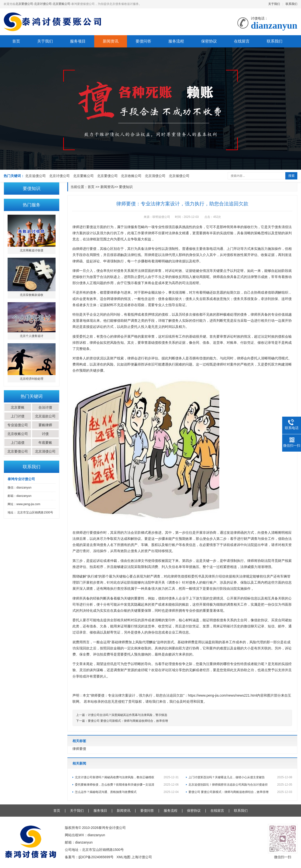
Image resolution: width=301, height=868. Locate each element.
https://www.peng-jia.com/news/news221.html (222, 695)
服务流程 (176, 41)
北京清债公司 (155, 176)
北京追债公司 (35, 176)
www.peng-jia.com (28, 504)
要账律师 (45, 425)
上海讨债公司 (142, 857)
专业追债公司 (18, 425)
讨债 (45, 434)
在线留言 (242, 41)
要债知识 (126, 187)
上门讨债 (18, 416)
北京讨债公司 (59, 176)
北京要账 (18, 407)
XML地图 (123, 857)
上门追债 (18, 443)
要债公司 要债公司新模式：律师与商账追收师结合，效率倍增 (128, 721)
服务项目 (78, 41)
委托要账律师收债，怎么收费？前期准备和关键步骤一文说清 (127, 785)
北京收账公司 (131, 176)
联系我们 (291, 4)
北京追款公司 (45, 416)
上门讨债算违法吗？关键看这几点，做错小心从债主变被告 (240, 777)
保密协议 (209, 41)
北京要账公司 (83, 176)
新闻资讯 (111, 41)
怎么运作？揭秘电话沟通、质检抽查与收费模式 (127, 792)
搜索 (291, 176)
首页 (16, 41)
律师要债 (79, 749)
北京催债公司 (179, 176)
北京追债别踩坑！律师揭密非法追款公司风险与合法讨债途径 (240, 785)
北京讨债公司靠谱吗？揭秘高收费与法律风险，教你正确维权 (127, 777)
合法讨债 (45, 407)
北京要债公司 (107, 176)
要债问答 (143, 41)
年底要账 (45, 443)
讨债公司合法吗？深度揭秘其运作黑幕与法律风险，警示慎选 (127, 715)
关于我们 (274, 4)
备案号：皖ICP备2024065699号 (89, 857)
